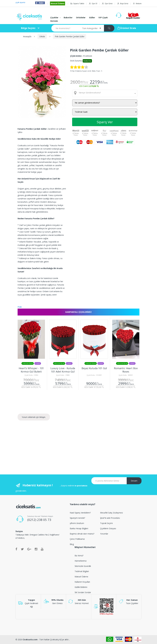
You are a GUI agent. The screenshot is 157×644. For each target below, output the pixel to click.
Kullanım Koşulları (82, 582)
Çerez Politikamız (77, 539)
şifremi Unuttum (77, 523)
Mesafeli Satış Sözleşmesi (111, 513)
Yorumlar (104, 534)
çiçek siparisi (20, 2)
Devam (134, 481)
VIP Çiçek (103, 17)
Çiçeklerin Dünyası (108, 528)
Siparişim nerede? (77, 518)
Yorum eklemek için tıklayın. (34, 417)
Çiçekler (54, 17)
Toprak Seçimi (106, 523)
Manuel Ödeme (58, 3)
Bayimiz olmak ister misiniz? (82, 534)
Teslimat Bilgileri (82, 571)
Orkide (42, 36)
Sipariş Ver (105, 122)
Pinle (20, 307)
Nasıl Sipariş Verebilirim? (80, 513)
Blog (72, 544)
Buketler (68, 17)
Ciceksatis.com (30, 640)
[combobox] (105, 93)
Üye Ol (93, 4)
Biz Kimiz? (79, 556)
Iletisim (137, 4)
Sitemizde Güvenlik (83, 566)
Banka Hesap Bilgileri (79, 528)
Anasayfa (27, 36)
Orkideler (81, 17)
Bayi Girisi (123, 4)
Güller (92, 17)
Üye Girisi (107, 4)
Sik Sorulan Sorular (83, 592)
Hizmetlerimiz (81, 561)
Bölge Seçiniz (28, 28)
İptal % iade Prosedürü (110, 518)
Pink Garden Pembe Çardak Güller (70, 36)
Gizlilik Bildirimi (81, 587)
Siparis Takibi (77, 4)
